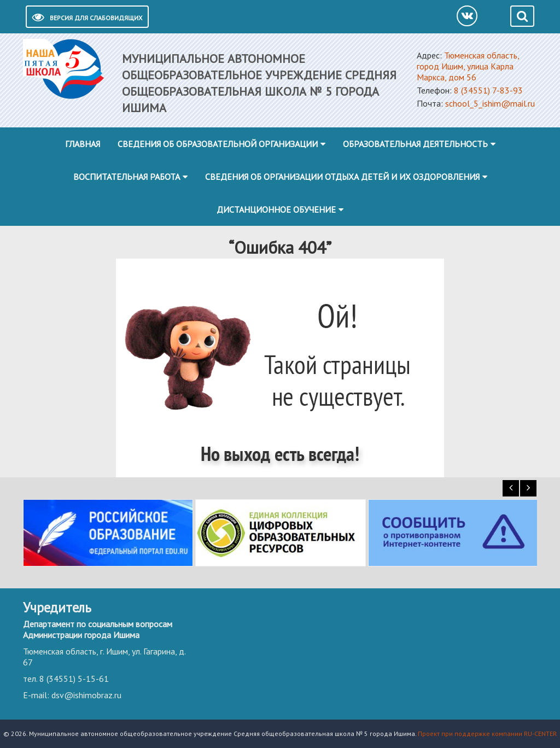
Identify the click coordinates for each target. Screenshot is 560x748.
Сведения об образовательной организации (218, 144)
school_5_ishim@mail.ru (490, 103)
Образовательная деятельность (415, 144)
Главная (83, 144)
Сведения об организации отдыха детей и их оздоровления (342, 177)
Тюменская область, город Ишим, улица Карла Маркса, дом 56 (468, 66)
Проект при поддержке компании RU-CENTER (487, 734)
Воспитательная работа (127, 177)
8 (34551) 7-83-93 (488, 90)
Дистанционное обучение (276, 209)
